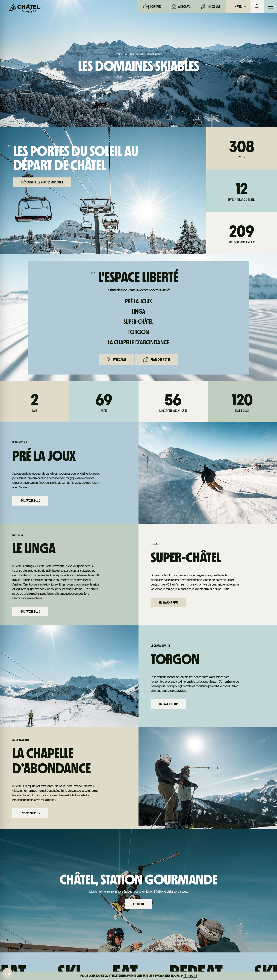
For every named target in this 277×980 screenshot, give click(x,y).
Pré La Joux (138, 301)
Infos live (211, 7)
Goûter (138, 904)
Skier (132, 54)
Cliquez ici (190, 976)
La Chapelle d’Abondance (139, 342)
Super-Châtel (138, 322)
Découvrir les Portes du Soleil (42, 182)
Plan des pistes (157, 360)
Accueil (119, 54)
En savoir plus (30, 501)
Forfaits (152, 7)
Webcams (181, 7)
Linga (138, 311)
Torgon (138, 332)
